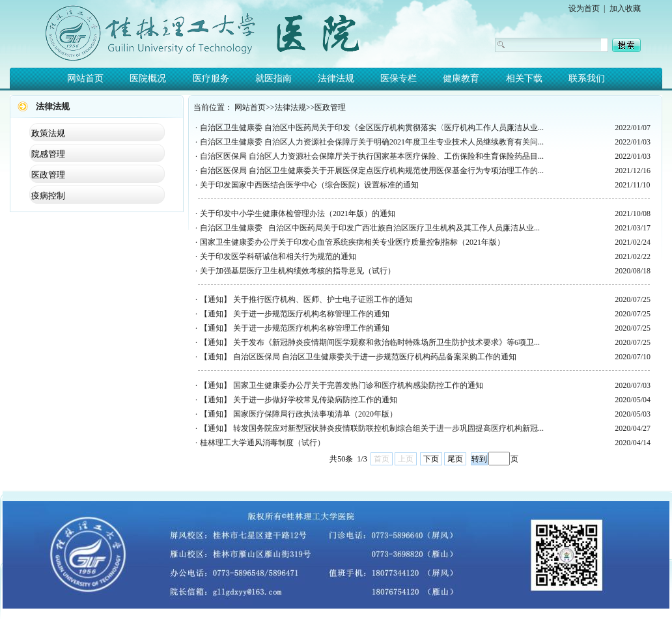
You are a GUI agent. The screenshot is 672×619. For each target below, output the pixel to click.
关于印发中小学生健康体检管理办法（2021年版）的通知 (298, 213)
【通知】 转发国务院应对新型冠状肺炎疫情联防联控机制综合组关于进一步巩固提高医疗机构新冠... (372, 428)
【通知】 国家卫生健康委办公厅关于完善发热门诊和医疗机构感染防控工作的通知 (342, 385)
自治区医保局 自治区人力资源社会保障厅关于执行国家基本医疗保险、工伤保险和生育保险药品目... (372, 156)
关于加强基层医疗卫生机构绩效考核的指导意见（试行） (298, 271)
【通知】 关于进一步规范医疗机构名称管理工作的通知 (295, 314)
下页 (431, 459)
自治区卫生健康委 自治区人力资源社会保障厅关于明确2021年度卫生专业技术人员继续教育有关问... (372, 142)
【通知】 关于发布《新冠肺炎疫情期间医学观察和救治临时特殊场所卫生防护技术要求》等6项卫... (370, 342)
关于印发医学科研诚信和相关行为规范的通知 (278, 256)
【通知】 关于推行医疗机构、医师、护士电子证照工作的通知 (306, 299)
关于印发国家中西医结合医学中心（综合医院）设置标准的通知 (309, 185)
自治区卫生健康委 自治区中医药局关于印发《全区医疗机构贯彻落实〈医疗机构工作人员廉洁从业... (372, 128)
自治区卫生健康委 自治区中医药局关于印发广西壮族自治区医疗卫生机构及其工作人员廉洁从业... (370, 228)
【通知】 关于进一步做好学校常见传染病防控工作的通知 (299, 400)
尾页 (455, 459)
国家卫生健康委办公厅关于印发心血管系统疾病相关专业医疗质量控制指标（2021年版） (352, 242)
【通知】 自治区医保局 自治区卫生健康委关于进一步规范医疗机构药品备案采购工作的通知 (358, 357)
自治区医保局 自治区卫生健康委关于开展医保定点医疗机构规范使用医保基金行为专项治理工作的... (372, 171)
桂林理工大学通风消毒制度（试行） (262, 443)
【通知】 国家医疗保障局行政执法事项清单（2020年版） (299, 414)
